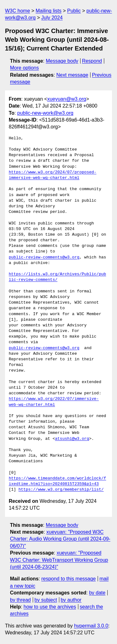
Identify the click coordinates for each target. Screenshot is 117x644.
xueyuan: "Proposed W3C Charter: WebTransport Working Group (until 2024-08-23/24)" (59, 560)
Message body (62, 61)
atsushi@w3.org (72, 439)
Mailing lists (49, 11)
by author (71, 600)
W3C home (17, 11)
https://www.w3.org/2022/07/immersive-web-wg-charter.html (54, 402)
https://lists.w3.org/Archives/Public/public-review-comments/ (57, 277)
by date (97, 593)
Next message (72, 75)
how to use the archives (50, 607)
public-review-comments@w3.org (44, 257)
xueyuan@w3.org (67, 99)
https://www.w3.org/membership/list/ (61, 490)
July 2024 (52, 18)
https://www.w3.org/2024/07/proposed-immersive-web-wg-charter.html (53, 175)
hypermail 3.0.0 (91, 626)
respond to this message (68, 579)
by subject (46, 600)
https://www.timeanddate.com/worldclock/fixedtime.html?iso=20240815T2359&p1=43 (57, 481)
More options (24, 68)
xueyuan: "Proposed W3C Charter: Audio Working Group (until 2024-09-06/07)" (60, 539)
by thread (20, 600)
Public (74, 11)
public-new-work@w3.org (45, 113)
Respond (92, 61)
